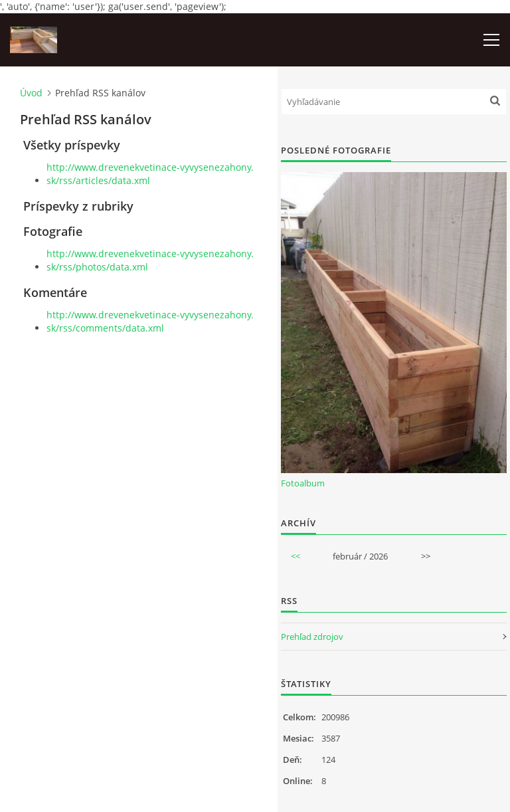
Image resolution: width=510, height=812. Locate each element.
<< (296, 556)
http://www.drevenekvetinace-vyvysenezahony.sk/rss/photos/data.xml (150, 260)
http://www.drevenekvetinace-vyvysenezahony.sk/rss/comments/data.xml (150, 321)
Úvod (31, 93)
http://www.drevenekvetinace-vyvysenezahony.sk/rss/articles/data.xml (150, 174)
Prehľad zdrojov (312, 637)
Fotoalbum (303, 483)
